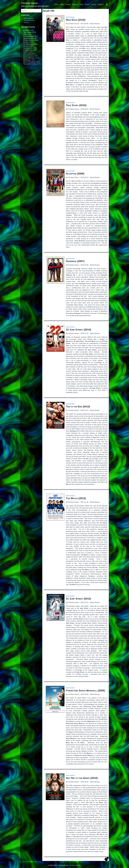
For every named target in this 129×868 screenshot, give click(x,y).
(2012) (76, 498)
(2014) (78, 330)
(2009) (28, 30)
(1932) (32, 62)
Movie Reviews (29, 20)
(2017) (27, 34)
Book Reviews (29, 18)
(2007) (75, 261)
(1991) (29, 60)
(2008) (85, 690)
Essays (68, 4)
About (62, 4)
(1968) (28, 46)
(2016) (76, 20)
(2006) (75, 174)
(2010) (82, 778)
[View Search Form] (107, 4)
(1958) (30, 32)
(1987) (30, 50)
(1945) (31, 56)
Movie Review (70, 17)
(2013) (78, 406)
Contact (94, 4)
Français (101, 4)
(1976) (30, 54)
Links (81, 4)
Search (87, 4)
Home (57, 4)
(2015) (76, 105)
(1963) (30, 48)
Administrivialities (75, 865)
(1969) (31, 44)
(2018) (32, 64)
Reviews (75, 4)
